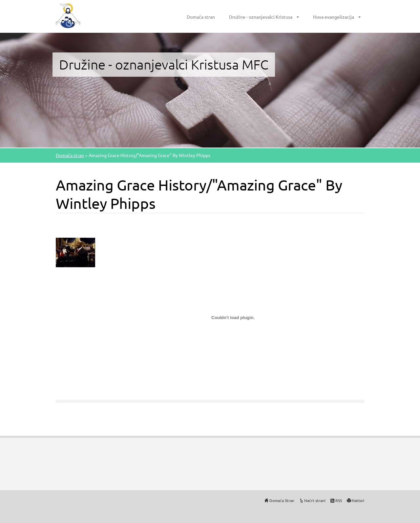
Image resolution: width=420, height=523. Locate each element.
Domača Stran (282, 500)
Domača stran (201, 17)
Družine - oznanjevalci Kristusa (261, 17)
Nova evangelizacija (334, 17)
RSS (339, 500)
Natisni (358, 500)
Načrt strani (315, 500)
